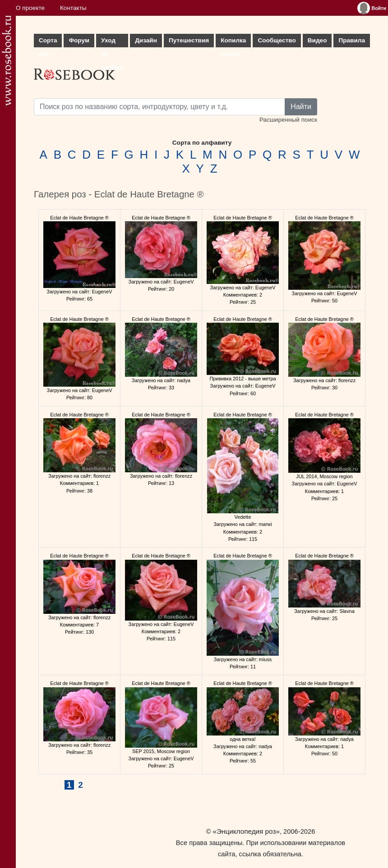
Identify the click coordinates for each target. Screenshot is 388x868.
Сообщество (277, 40)
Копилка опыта (233, 42)
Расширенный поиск (288, 120)
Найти (301, 107)
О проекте (30, 8)
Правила (352, 40)
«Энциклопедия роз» (246, 831)
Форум (79, 40)
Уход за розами (112, 42)
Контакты (73, 8)
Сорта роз (48, 42)
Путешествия (189, 40)
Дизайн (146, 40)
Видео (317, 40)
